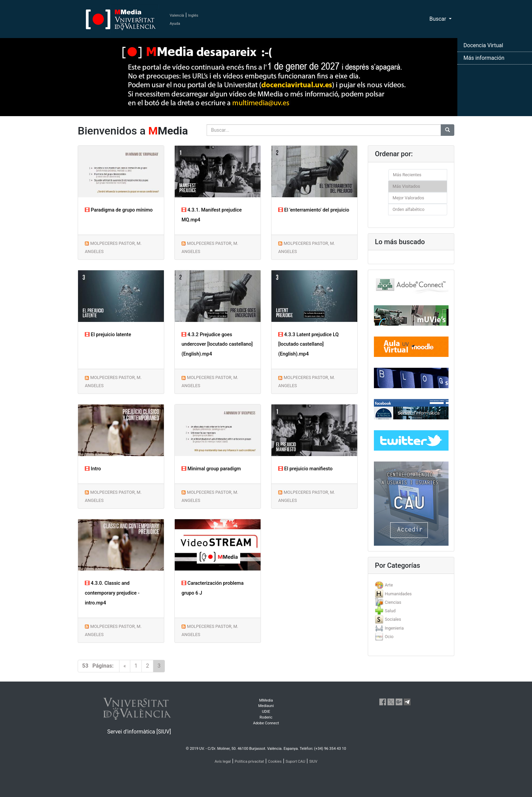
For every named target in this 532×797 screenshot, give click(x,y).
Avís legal (223, 762)
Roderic (266, 717)
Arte (389, 585)
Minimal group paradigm (211, 469)
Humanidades (398, 594)
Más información (484, 58)
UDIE (266, 712)
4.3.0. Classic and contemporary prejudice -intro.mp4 (112, 593)
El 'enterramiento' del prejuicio (314, 210)
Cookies (275, 762)
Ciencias (393, 602)
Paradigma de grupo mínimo (119, 210)
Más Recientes (407, 175)
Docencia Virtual (483, 45)
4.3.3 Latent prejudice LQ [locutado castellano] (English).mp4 (308, 345)
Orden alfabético (408, 209)
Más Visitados (406, 186)
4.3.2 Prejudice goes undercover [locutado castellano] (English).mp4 (217, 345)
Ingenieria (394, 628)
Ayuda (175, 24)
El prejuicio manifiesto (305, 469)
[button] (40, 398)
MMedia (266, 700)
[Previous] (125, 666)
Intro (93, 469)
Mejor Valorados (408, 198)
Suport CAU (296, 762)
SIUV (313, 762)
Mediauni (266, 706)
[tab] (411, 585)
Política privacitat (249, 762)
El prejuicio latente (108, 335)
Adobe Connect (266, 723)
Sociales (393, 619)
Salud (390, 611)
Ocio (389, 637)
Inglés (193, 15)
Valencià (177, 15)
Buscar (438, 19)
